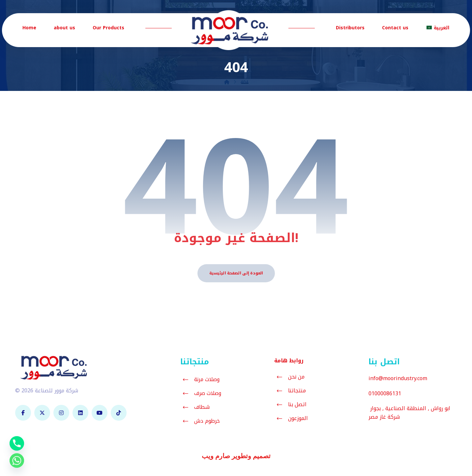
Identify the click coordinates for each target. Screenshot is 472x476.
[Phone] (17, 443)
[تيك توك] (119, 413)
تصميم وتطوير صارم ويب (236, 456)
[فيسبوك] (23, 413)
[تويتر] (42, 413)
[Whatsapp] (17, 461)
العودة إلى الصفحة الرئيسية (236, 273)
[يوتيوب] (100, 413)
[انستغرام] (61, 413)
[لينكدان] (80, 413)
